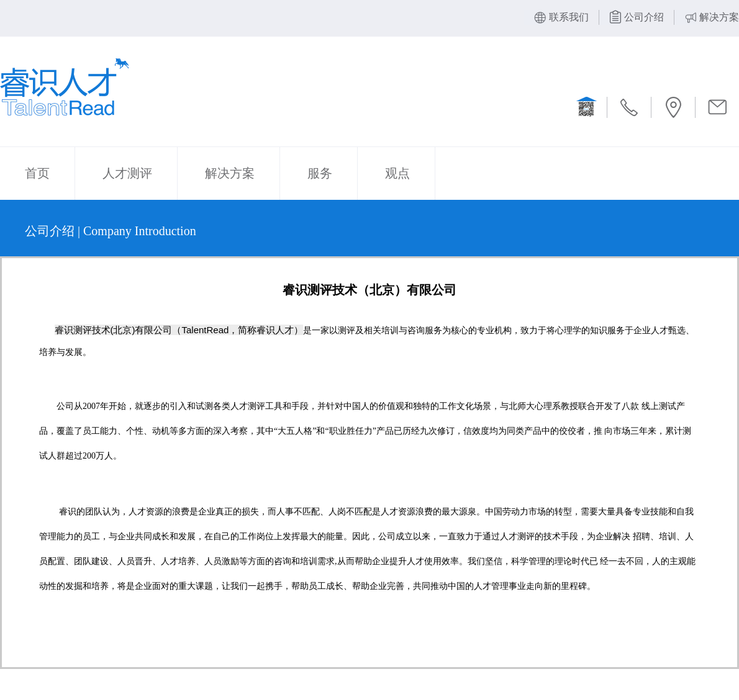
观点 (397, 173)
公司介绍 (644, 17)
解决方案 (719, 17)
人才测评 (127, 173)
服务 (320, 173)
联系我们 (569, 17)
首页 (37, 173)
